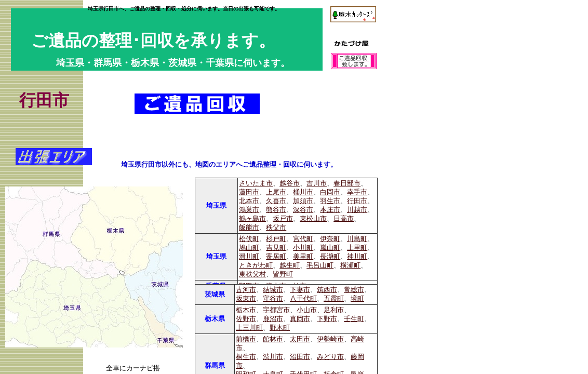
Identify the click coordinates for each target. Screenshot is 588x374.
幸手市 (357, 192)
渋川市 (273, 357)
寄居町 (276, 257)
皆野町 (283, 274)
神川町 (357, 257)
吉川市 (317, 183)
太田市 (300, 339)
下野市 (327, 319)
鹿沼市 (273, 319)
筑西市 (327, 290)
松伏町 (249, 239)
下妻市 (300, 290)
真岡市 (300, 319)
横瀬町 (350, 265)
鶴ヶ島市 (252, 219)
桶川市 (303, 192)
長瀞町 (330, 257)
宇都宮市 (276, 310)
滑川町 (249, 257)
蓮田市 (249, 192)
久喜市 (276, 201)
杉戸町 (276, 239)
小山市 (307, 310)
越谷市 (290, 183)
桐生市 (246, 357)
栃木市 (246, 310)
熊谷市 (276, 210)
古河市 (246, 290)
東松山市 (313, 219)
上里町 (357, 248)
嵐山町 (330, 248)
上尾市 (276, 192)
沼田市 (300, 357)
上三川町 (249, 328)
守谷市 (273, 299)
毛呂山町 (320, 265)
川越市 (357, 210)
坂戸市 (283, 219)
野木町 (280, 328)
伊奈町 (330, 239)
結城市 (273, 290)
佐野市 (246, 319)
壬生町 (354, 319)
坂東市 (246, 299)
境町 (357, 299)
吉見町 (276, 248)
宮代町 (303, 239)
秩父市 (276, 228)
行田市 (357, 201)
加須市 (303, 201)
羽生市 (330, 201)
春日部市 (347, 183)
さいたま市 (256, 183)
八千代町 (303, 299)
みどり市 (330, 357)
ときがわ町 (256, 265)
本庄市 (330, 210)
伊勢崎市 (330, 339)
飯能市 (249, 228)
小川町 (303, 248)
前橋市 (246, 339)
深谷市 (303, 210)
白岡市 (330, 192)
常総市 (354, 290)
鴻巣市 (249, 210)
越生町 (290, 265)
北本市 (249, 201)
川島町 (357, 239)
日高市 (344, 219)
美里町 (303, 257)
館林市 (273, 339)
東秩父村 (252, 274)
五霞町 (334, 299)
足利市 (334, 310)
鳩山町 (249, 248)
